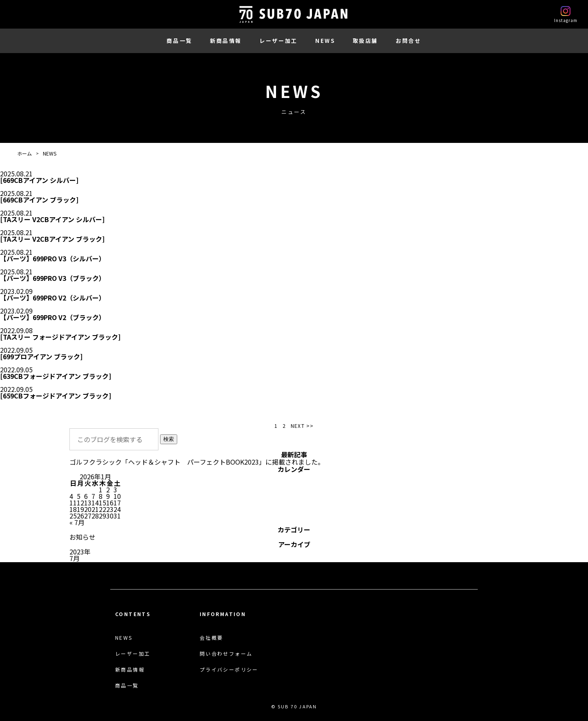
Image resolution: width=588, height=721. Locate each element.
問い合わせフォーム (226, 654)
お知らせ (82, 537)
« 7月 (77, 522)
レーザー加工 (278, 41)
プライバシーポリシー (229, 670)
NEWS (325, 41)
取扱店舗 (365, 41)
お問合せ (408, 41)
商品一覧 (179, 41)
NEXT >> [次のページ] (302, 426)
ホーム (24, 153)
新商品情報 (226, 41)
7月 (75, 558)
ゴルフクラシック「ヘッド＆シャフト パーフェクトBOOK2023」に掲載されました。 (197, 462)
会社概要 (212, 638)
